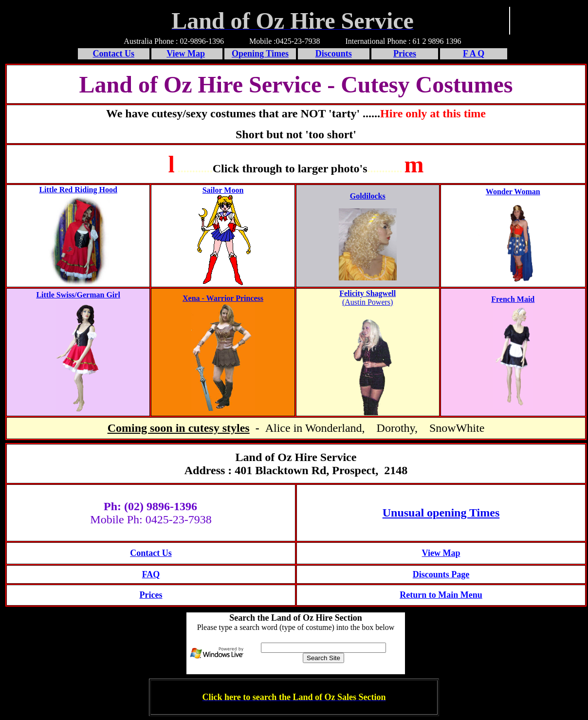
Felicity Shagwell (367, 293)
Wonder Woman (513, 192)
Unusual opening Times (441, 513)
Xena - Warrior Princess (223, 298)
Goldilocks (368, 196)
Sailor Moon (223, 190)
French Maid (513, 299)
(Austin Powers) (367, 302)
